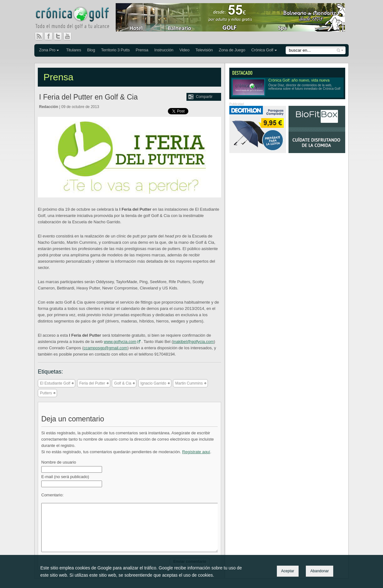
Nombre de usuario (59, 462)
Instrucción (164, 50)
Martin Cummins (189, 383)
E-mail (65, 477)
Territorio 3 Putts (115, 50)
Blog (91, 50)
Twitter (60, 36)
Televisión (204, 50)
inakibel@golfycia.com (193, 342)
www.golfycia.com (120, 342)
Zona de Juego (232, 50)
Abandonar (320, 571)
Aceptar (288, 571)
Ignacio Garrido (153, 383)
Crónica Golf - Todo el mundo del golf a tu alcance (77, 19)
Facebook (51, 36)
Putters (46, 393)
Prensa (142, 50)
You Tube (70, 36)
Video (184, 50)
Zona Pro (47, 50)
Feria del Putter (92, 383)
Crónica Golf (262, 50)
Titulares (74, 50)
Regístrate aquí (196, 452)
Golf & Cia (123, 383)
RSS (39, 36)
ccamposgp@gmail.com (105, 348)
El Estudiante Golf (55, 383)
